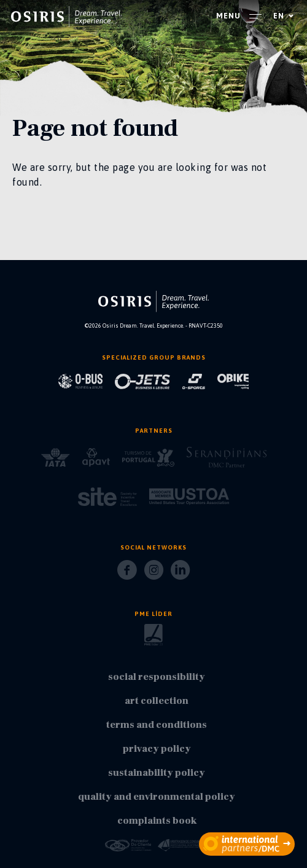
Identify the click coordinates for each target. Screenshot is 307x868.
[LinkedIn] (180, 574)
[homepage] (66, 17)
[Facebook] (127, 574)
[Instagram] (154, 574)
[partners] (247, 844)
